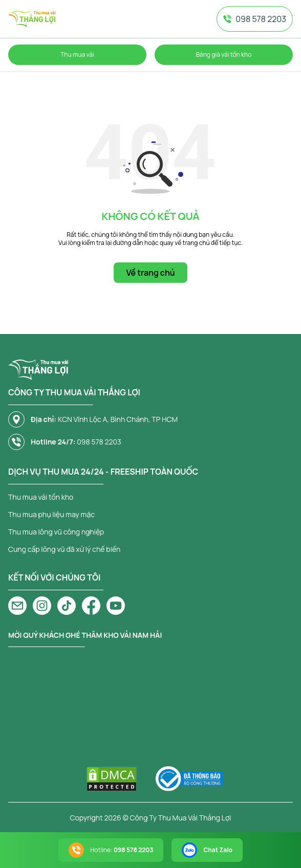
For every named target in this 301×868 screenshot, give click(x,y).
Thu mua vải (77, 54)
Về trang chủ (150, 273)
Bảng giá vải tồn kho (224, 54)
